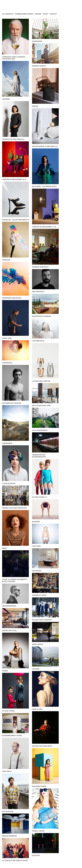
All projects (8, 14)
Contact (53, 14)
